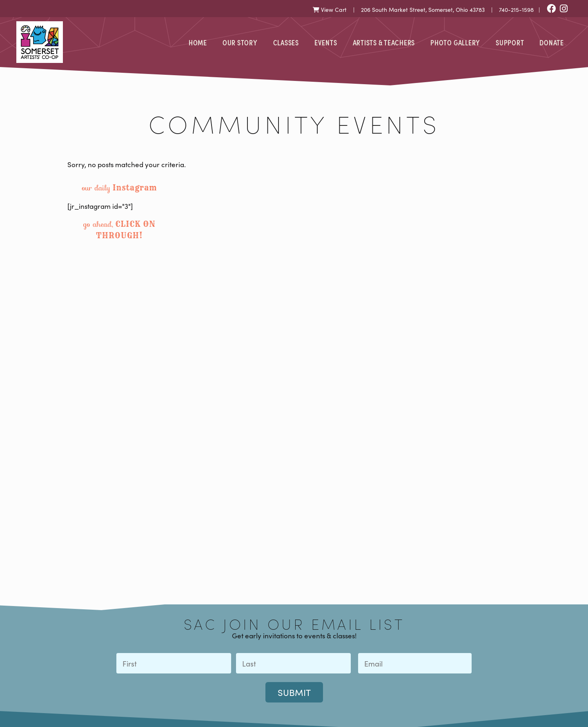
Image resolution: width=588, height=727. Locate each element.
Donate (552, 42)
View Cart (330, 9)
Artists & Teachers (384, 42)
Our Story (240, 42)
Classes (286, 42)
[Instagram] (564, 9)
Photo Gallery (455, 42)
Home (198, 42)
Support (510, 42)
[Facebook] (551, 9)
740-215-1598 (516, 9)
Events (326, 42)
